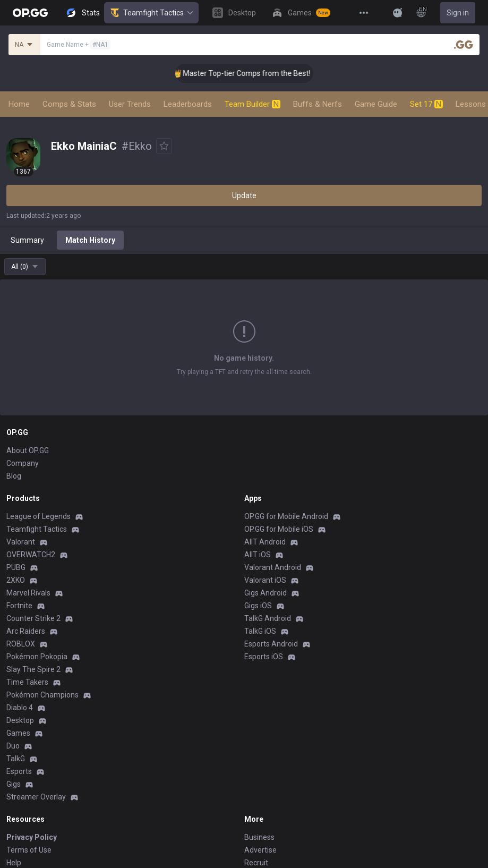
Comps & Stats (69, 104)
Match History (90, 240)
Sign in (458, 13)
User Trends (130, 104)
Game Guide (376, 104)
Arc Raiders (26, 631)
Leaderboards (188, 104)
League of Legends (38, 516)
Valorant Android (273, 567)
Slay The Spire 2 (33, 669)
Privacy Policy (32, 837)
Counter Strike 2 (33, 618)
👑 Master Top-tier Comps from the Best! (257, 73)
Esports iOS (264, 657)
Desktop (20, 720)
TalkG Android (268, 618)
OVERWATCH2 (31, 555)
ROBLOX (21, 644)
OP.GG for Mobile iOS (279, 529)
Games (18, 733)
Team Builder (252, 104)
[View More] (364, 13)
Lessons (471, 104)
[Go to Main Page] (30, 13)
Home (19, 104)
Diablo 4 (20, 708)
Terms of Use (29, 850)
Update (244, 195)
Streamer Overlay (36, 797)
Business (259, 837)
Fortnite (19, 606)
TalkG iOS (260, 631)
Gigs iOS (258, 606)
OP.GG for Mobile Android (286, 516)
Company (23, 463)
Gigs (14, 784)
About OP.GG (28, 450)
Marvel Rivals (28, 593)
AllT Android (265, 542)
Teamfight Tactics (151, 13)
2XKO (16, 580)
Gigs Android (266, 593)
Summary (27, 240)
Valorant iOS (265, 580)
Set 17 (426, 104)
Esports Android (271, 644)
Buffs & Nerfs (318, 104)
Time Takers (27, 682)
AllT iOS (258, 555)
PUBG (16, 567)
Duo (13, 746)
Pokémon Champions (42, 695)
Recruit (256, 863)
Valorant (21, 542)
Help (14, 863)
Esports (19, 771)
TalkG (16, 759)
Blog (14, 476)
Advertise (260, 850)
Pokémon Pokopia (37, 657)
